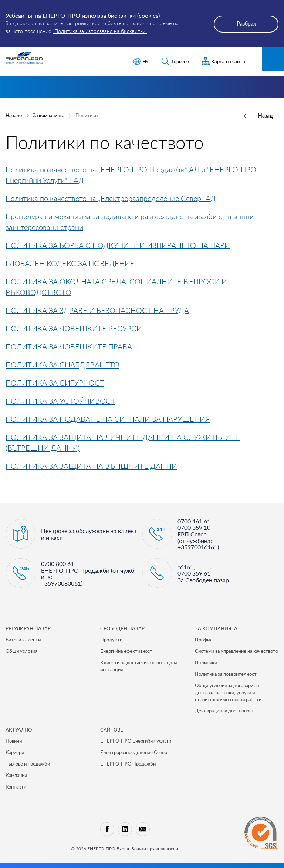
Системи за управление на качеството (236, 651)
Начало (14, 115)
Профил (204, 640)
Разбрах (246, 23)
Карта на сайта (223, 62)
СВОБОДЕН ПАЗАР (122, 628)
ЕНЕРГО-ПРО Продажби (128, 764)
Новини (14, 741)
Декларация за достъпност (224, 711)
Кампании (16, 775)
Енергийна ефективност (126, 651)
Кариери (15, 752)
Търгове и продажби (28, 764)
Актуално (19, 730)
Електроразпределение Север (134, 752)
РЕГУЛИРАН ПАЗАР (28, 628)
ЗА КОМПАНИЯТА (216, 628)
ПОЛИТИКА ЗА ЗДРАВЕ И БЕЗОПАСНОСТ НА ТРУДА (97, 310)
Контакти (16, 787)
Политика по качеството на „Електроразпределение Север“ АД (111, 198)
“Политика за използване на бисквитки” (100, 31)
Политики (206, 662)
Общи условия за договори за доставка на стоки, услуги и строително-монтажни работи (228, 692)
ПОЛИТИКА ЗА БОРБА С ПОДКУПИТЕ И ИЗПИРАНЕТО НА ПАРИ (118, 245)
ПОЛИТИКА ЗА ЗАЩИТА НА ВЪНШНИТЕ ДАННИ (91, 466)
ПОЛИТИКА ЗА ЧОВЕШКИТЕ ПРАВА (69, 346)
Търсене (175, 62)
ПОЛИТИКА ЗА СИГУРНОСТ (55, 383)
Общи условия (21, 651)
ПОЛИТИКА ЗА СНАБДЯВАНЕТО (62, 365)
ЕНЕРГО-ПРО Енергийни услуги (136, 741)
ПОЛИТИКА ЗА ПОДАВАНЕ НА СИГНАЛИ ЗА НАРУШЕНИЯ (108, 419)
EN (141, 62)
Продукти (111, 640)
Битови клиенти (23, 640)
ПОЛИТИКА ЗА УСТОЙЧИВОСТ (60, 401)
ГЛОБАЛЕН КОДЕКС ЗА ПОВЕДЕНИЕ (70, 263)
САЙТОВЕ (112, 730)
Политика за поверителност (226, 674)
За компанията (49, 115)
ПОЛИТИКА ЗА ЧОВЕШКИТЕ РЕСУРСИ (74, 328)
